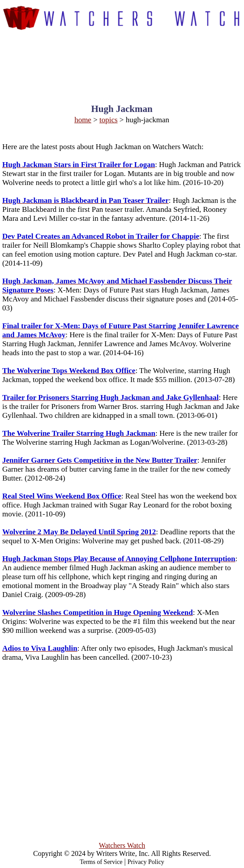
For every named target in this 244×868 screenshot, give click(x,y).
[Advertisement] (122, 59)
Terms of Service (101, 862)
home (83, 120)
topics (109, 120)
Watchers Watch (122, 845)
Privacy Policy (146, 862)
